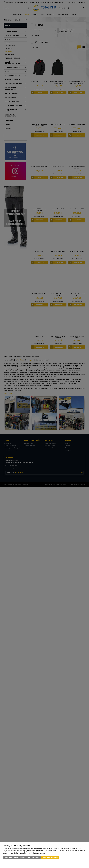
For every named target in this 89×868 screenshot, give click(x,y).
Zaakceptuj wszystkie (50, 858)
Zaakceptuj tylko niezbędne (14, 858)
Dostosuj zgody (33, 858)
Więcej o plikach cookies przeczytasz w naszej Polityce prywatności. (24, 854)
